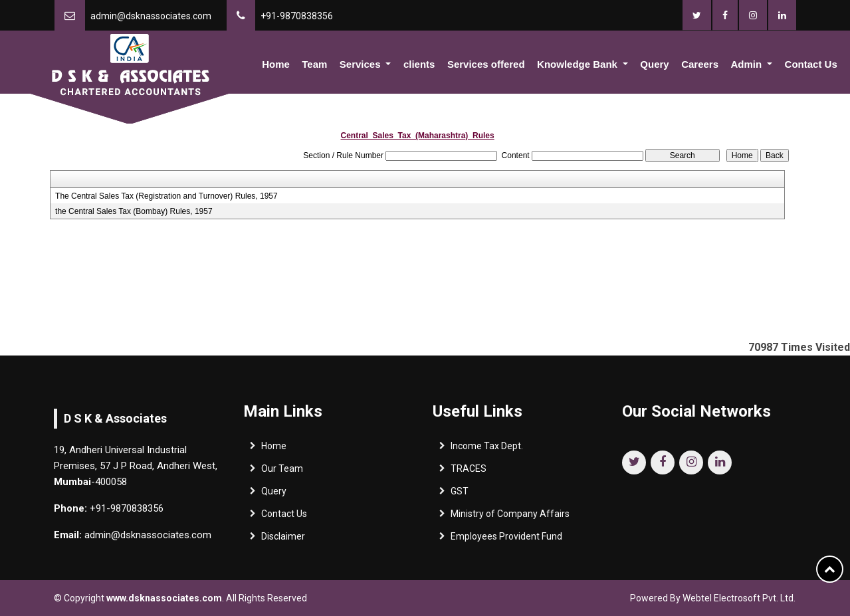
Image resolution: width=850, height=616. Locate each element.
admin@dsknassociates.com (151, 16)
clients (419, 64)
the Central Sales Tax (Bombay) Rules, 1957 (134, 211)
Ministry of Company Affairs (510, 517)
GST (460, 494)
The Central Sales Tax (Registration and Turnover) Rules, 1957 (166, 196)
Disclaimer (283, 540)
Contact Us (811, 64)
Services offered (486, 64)
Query (654, 64)
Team (314, 64)
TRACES (469, 472)
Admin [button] (747, 64)
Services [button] (362, 64)
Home (276, 64)
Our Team (282, 472)
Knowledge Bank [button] (579, 64)
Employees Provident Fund (506, 540)
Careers (700, 64)
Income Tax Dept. (487, 449)
